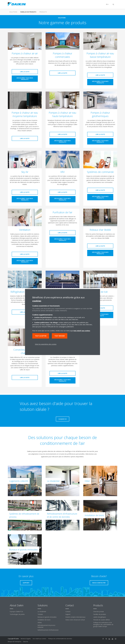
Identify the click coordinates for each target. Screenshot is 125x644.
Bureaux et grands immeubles (47, 617)
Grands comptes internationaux (75, 617)
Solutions (13, 12)
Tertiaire (40, 614)
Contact (68, 612)
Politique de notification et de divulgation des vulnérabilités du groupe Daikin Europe (103, 624)
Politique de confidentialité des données (60, 639)
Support (68, 614)
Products (43, 12)
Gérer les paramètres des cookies (46, 344)
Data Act (25, 642)
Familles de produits (28, 12)
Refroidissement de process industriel (46, 626)
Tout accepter (41, 336)
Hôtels (40, 623)
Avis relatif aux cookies (39, 639)
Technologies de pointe (17, 614)
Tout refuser (60, 336)
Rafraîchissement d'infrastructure (48, 630)
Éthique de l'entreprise (15, 642)
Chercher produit (99, 612)
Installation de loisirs (44, 620)
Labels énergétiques (100, 617)
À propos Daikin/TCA (16, 612)
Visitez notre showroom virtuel (75, 620)
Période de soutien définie (102, 620)
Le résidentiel (42, 612)
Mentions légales (26, 639)
